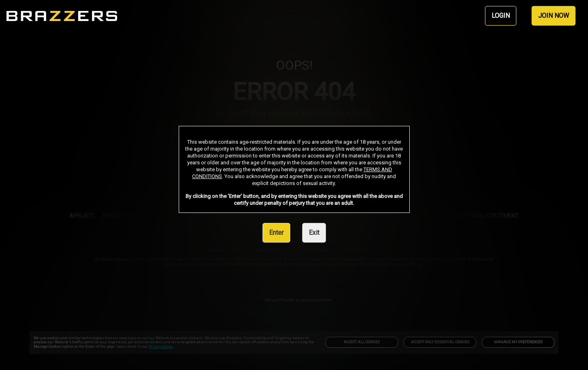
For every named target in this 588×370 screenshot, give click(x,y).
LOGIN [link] (501, 16)
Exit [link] (314, 233)
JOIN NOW (554, 16)
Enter (276, 233)
